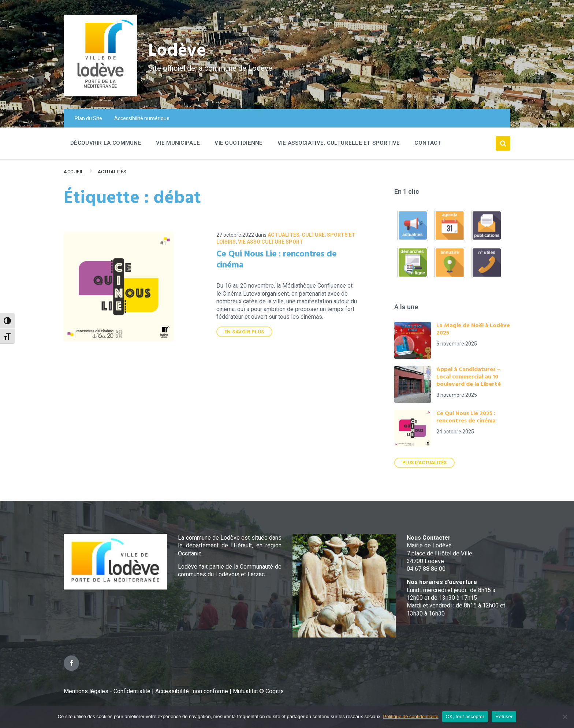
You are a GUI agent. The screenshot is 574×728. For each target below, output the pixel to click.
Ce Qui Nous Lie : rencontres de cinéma (277, 260)
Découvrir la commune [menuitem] (106, 143)
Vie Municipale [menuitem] (178, 143)
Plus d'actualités (424, 463)
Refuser (504, 716)
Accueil (74, 172)
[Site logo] (100, 94)
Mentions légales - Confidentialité (107, 691)
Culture (313, 235)
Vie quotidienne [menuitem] (239, 143)
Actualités (112, 172)
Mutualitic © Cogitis (258, 691)
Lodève (177, 51)
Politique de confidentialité (411, 716)
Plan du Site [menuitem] (88, 118)
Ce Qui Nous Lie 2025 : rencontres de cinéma (466, 417)
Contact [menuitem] (428, 143)
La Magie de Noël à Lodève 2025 (473, 329)
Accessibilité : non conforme (192, 691)
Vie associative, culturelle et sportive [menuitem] (339, 143)
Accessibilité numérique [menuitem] (142, 118)
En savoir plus (244, 332)
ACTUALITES (284, 235)
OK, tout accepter (465, 716)
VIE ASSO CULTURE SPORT (271, 242)
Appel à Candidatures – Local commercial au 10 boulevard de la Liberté (469, 377)
